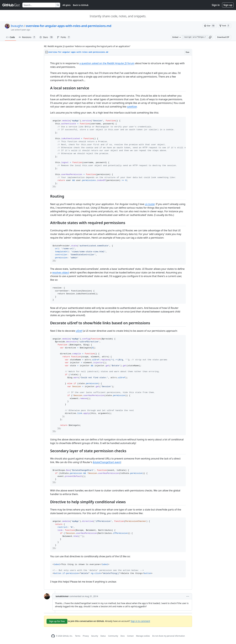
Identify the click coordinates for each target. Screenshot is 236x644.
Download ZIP (223, 37)
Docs (123, 636)
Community (113, 636)
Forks (64, 37)
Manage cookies (143, 636)
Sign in (216, 5)
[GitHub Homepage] (53, 636)
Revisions (27, 37)
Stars (46, 37)
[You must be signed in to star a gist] (210, 26)
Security (95, 636)
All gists (67, 5)
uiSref (79, 331)
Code (11, 37)
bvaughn (17, 26)
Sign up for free (57, 621)
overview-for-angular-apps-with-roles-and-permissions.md (69, 26)
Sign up (228, 5)
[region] (118, 323)
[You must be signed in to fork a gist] (225, 26)
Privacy (86, 636)
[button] (210, 37)
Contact (130, 636)
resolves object (61, 272)
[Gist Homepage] (11, 5)
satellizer (132, 107)
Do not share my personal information (169, 636)
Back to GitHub (81, 5)
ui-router (150, 204)
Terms (78, 636)
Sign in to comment (140, 621)
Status (103, 636)
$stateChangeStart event (107, 462)
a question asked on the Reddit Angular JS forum (107, 63)
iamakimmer (62, 596)
